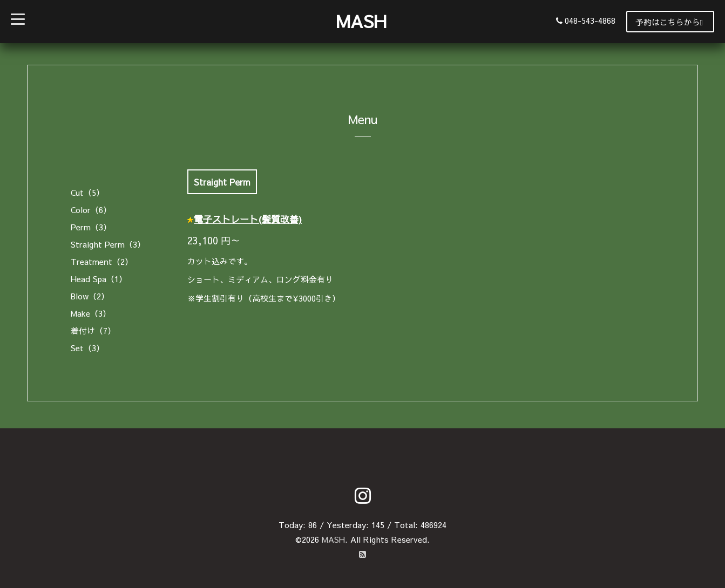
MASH (361, 21)
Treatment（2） (102, 261)
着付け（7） (93, 330)
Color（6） (91, 210)
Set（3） (87, 348)
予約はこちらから (669, 22)
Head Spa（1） (99, 279)
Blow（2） (90, 296)
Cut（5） (87, 192)
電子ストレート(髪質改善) (248, 219)
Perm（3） (91, 227)
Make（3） (91, 313)
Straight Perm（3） (108, 244)
